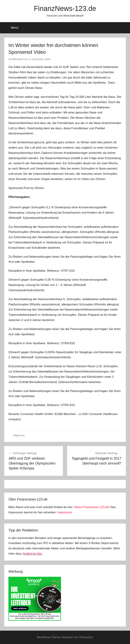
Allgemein (19, 435)
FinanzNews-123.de (65, 8)
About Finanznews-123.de (91, 507)
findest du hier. (33, 554)
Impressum (65, 512)
